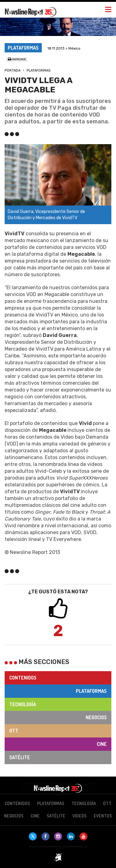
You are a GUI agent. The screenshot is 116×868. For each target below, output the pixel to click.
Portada (13, 71)
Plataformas (39, 71)
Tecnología (23, 704)
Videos (79, 816)
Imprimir (17, 60)
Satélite (20, 757)
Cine (102, 744)
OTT (14, 731)
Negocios (96, 717)
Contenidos (23, 678)
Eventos (103, 816)
